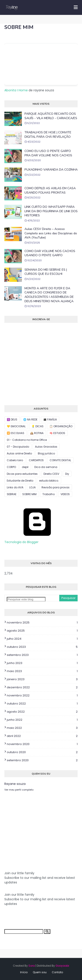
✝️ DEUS (12, 419)
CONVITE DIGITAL (60, 460)
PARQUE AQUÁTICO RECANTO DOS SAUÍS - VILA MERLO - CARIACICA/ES (51, 116)
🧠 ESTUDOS (57, 433)
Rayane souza (15, 784)
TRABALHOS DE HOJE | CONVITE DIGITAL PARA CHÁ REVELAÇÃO (48, 135)
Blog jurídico (46, 453)
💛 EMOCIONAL (16, 426)
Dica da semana (46, 467)
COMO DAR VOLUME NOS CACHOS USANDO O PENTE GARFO (50, 253)
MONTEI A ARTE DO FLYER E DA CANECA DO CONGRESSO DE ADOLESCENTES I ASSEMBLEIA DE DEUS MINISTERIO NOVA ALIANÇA (49, 295)
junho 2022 (42, 720)
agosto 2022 (42, 712)
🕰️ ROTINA (37, 433)
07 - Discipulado (18, 447)
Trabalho (49, 494)
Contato (57, 972)
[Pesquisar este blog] (26, 599)
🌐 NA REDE (30, 419)
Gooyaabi (62, 966)
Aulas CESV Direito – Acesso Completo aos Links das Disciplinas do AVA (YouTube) (51, 233)
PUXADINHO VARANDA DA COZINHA (51, 170)
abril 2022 (42, 736)
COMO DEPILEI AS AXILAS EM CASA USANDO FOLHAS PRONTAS (50, 190)
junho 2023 (42, 663)
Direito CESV (51, 474)
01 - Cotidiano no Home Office (27, 440)
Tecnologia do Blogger (37, 540)
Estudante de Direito (20, 481)
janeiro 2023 (42, 679)
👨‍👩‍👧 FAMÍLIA (50, 419)
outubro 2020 (42, 752)
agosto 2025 (42, 631)
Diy (67, 474)
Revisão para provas (56, 487)
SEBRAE (12, 494)
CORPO (11, 467)
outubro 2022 (42, 704)
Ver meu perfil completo (19, 790)
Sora (32, 966)
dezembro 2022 (42, 687)
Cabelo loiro (15, 460)
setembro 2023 (42, 655)
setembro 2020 (42, 760)
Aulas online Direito (19, 453)
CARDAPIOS (36, 460)
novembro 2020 (42, 744)
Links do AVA (15, 487)
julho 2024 (42, 639)
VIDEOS (65, 494)
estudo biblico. (49, 481)
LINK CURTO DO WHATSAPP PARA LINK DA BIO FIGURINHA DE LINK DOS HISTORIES (51, 211)
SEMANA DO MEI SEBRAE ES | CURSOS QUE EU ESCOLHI (46, 272)
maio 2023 (42, 671)
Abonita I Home (16, 90)
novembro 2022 (42, 696)
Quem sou (40, 972)
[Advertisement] (37, 827)
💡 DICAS (38, 426)
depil (25, 467)
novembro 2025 (42, 623)
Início (24, 972)
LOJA (32, 487)
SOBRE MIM (29, 494)
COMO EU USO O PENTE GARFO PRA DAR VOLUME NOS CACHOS (48, 153)
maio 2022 (42, 728)
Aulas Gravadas (46, 447)
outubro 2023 (42, 647)
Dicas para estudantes (22, 474)
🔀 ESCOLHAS (16, 433)
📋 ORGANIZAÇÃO (61, 426)
